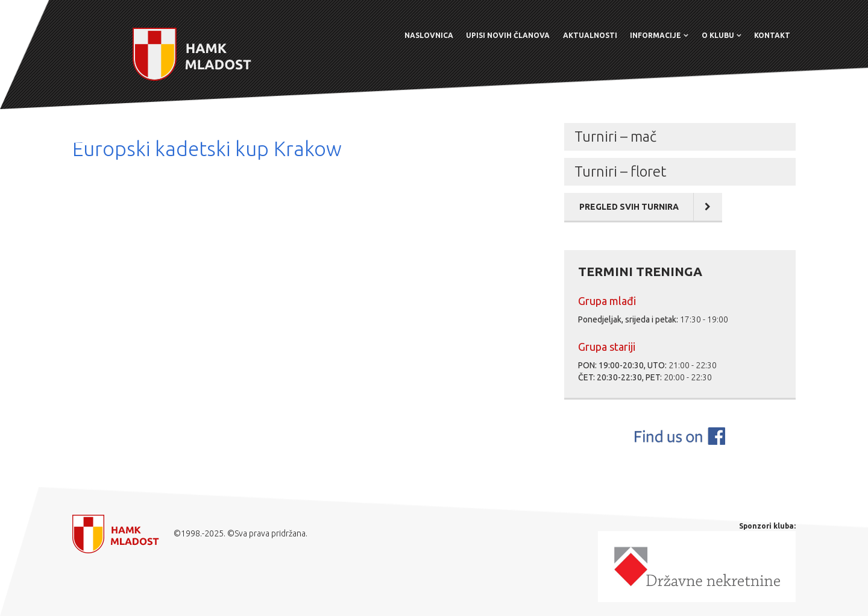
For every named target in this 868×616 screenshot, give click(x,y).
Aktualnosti (590, 35)
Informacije (656, 35)
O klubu (718, 35)
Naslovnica (429, 35)
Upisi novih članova (508, 35)
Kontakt (772, 35)
